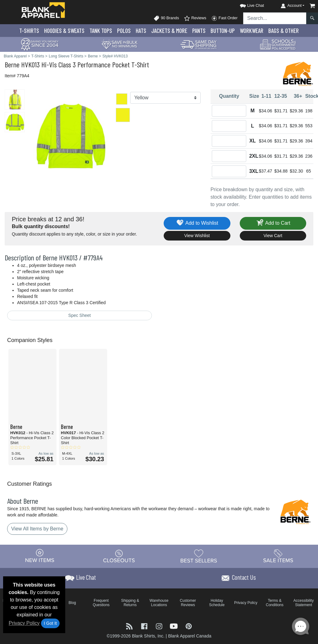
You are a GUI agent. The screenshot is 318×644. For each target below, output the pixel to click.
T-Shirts (29, 31)
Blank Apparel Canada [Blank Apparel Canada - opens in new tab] (190, 636)
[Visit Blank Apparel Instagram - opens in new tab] (160, 626)
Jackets (169, 31)
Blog (72, 603)
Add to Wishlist (197, 223)
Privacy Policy (24, 623)
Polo (124, 31)
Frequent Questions (101, 603)
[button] (246, 5)
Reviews (195, 18)
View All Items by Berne (37, 529)
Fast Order (224, 18)
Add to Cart (273, 223)
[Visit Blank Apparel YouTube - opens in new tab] (175, 626)
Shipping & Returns (130, 603)
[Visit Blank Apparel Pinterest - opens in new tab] (189, 626)
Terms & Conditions (275, 603)
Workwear (252, 31)
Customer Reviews (188, 603)
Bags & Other (284, 31)
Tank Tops (101, 31)
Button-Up (223, 31)
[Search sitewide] (275, 18)
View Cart (273, 236)
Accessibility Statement (304, 603)
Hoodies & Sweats (64, 31)
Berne (12, 64)
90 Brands (166, 18)
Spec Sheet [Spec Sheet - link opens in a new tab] (79, 315)
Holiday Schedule (217, 603)
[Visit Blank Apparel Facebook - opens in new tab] (145, 626)
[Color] (165, 98)
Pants (199, 31)
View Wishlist (197, 236)
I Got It (50, 623)
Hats (141, 31)
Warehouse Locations (159, 603)
